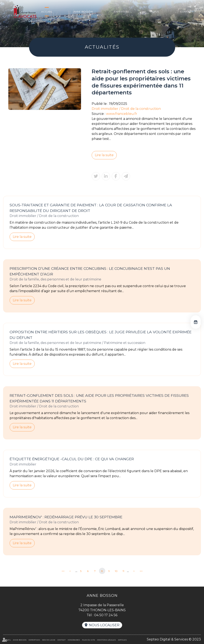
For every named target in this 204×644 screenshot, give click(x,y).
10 (116, 571)
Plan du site (89, 640)
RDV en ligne (196, 322)
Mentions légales (106, 640)
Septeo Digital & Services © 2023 (174, 639)
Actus (155, 12)
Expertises (122, 12)
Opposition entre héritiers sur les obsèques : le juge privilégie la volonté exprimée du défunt (101, 335)
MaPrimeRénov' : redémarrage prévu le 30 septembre (66, 517)
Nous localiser (104, 625)
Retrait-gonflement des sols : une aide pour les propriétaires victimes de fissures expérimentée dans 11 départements (99, 398)
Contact (186, 12)
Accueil (47, 12)
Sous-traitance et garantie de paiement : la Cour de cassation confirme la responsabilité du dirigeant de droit (91, 208)
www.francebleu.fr (122, 114)
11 (123, 571)
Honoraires (74, 640)
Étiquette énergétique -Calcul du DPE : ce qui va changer (72, 459)
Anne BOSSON (83, 12)
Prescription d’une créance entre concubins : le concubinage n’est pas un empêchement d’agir (90, 271)
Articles (122, 640)
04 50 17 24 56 (106, 615)
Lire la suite (104, 155)
